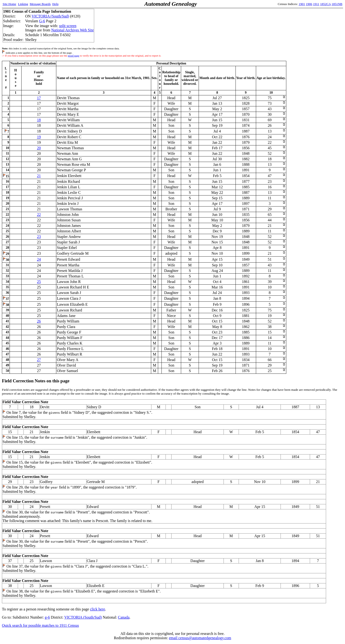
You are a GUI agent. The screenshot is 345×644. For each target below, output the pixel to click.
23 (39, 237)
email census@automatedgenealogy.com (200, 638)
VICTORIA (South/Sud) (50, 16)
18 (39, 120)
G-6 (42, 21)
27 (39, 360)
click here (98, 609)
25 (39, 282)
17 (39, 98)
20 (39, 148)
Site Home (9, 4)
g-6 (47, 617)
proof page (74, 56)
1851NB (337, 4)
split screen (68, 26)
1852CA (325, 4)
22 (39, 215)
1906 (309, 4)
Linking (23, 4)
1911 (316, 4)
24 (39, 259)
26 (39, 321)
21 (39, 176)
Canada (124, 617)
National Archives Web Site (73, 30)
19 (39, 137)
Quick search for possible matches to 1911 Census (40, 625)
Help (55, 4)
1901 (302, 4)
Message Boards (40, 4)
